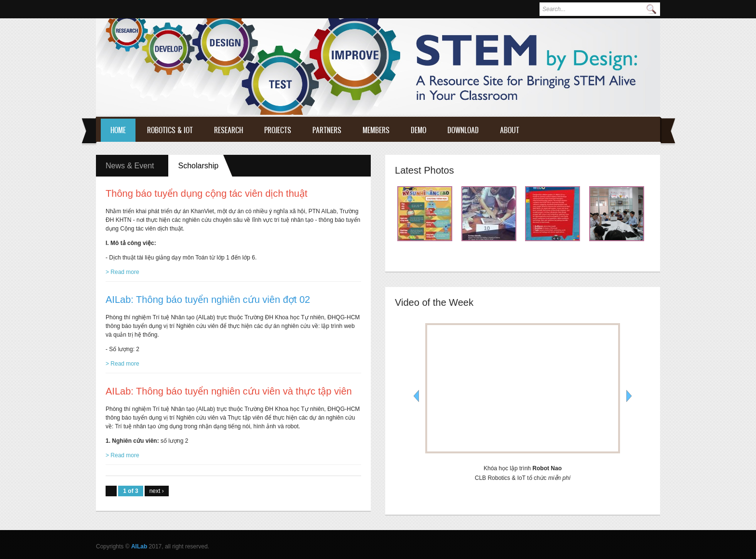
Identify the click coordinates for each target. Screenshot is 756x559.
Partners (327, 130)
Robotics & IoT (170, 130)
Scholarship (205, 165)
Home (118, 130)
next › (157, 491)
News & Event (130, 166)
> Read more (122, 272)
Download (463, 130)
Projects (278, 130)
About (510, 130)
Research (229, 130)
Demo (418, 130)
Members (376, 130)
